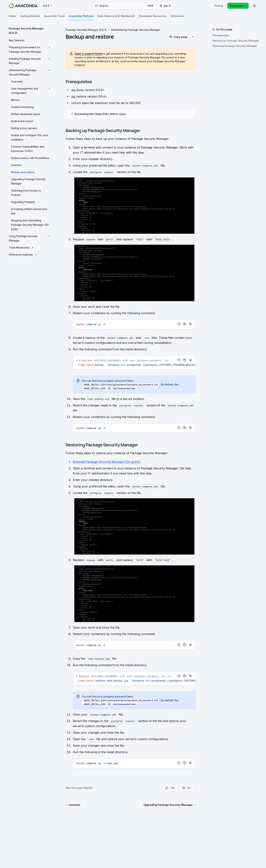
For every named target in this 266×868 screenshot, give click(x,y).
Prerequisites (220, 35)
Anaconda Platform (81, 17)
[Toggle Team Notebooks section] (29, 247)
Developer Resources (153, 17)
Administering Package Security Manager (136, 30)
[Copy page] (178, 37)
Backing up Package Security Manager (236, 41)
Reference (177, 17)
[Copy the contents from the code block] (185, 324)
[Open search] (124, 6)
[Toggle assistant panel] (165, 6)
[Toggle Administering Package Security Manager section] (29, 72)
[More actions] (193, 37)
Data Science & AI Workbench (116, 17)
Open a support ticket (88, 54)
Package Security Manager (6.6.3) (86, 30)
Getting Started (30, 17)
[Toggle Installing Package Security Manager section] (29, 61)
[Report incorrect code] (179, 324)
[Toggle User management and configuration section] (29, 90)
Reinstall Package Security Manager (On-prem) (107, 462)
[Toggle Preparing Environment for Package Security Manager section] (29, 49)
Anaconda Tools (54, 17)
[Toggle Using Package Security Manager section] (29, 238)
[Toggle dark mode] (254, 6)
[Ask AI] (190, 324)
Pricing (219, 6)
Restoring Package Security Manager (235, 46)
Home (12, 17)
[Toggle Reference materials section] (29, 254)
